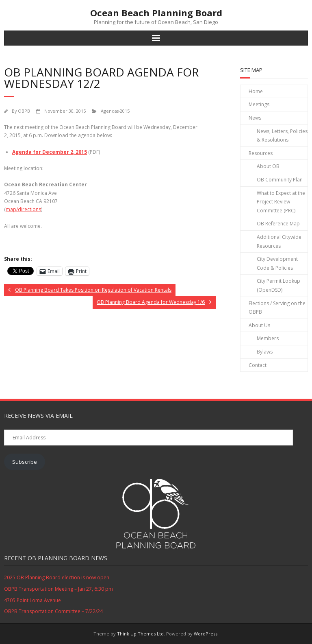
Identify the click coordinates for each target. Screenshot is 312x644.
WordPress (206, 634)
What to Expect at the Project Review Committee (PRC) (281, 202)
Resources (261, 153)
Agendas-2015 (115, 111)
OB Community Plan (280, 180)
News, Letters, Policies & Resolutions (282, 136)
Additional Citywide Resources (279, 241)
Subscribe (25, 462)
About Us (259, 325)
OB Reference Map (278, 224)
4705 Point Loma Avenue (32, 600)
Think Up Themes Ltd (140, 634)
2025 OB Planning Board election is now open (57, 577)
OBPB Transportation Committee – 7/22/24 (53, 611)
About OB (268, 166)
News (255, 118)
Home (256, 91)
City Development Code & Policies (277, 263)
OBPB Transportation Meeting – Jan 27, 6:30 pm (58, 589)
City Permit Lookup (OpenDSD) (278, 285)
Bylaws (265, 352)
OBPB (24, 111)
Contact (258, 365)
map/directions (23, 209)
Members (268, 338)
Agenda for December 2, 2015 (50, 152)
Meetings (259, 104)
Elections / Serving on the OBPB (277, 308)
